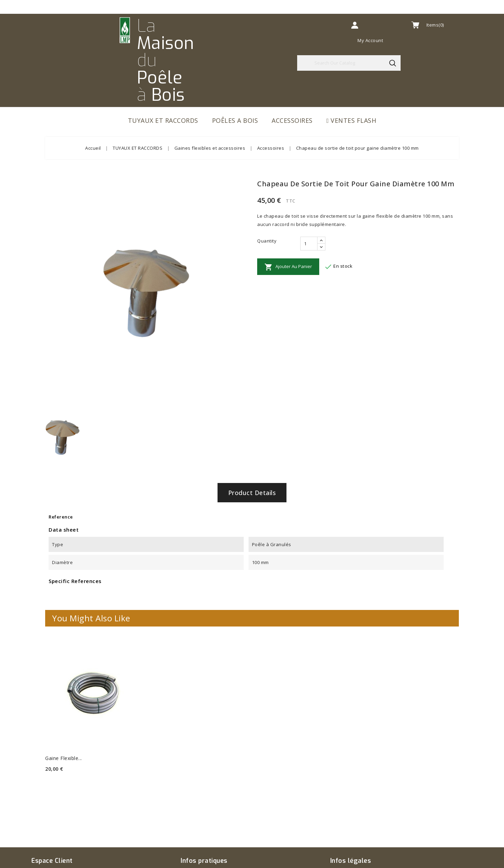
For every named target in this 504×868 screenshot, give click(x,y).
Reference (61, 517)
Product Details (252, 493)
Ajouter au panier (288, 267)
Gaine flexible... (64, 758)
